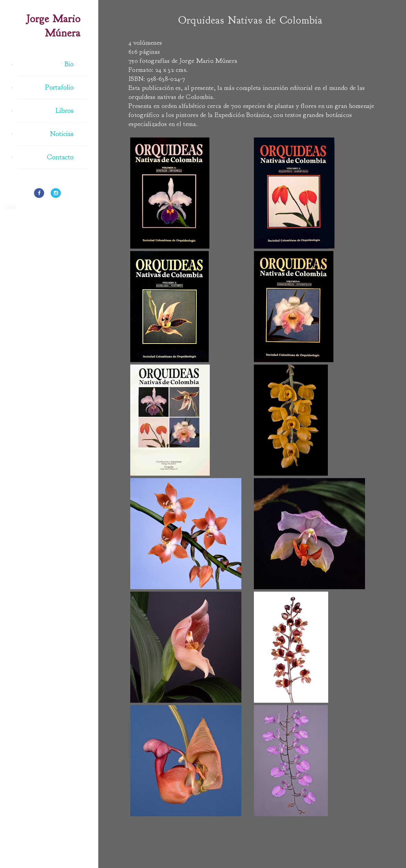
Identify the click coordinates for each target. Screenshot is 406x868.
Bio (69, 64)
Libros (65, 111)
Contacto (60, 157)
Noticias (62, 134)
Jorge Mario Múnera (53, 26)
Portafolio (59, 87)
